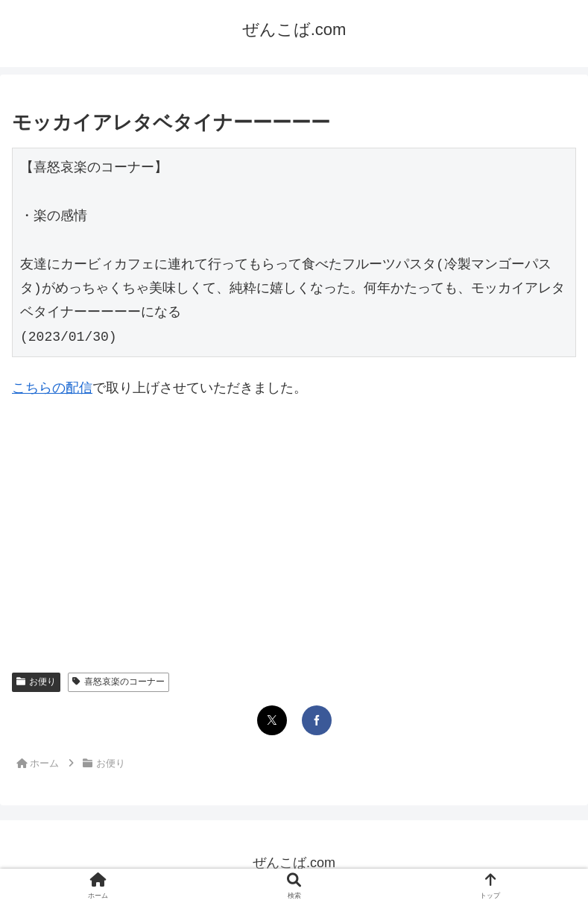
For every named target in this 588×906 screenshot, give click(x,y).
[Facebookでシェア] (317, 720)
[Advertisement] (294, 523)
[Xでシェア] (272, 720)
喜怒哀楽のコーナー (118, 682)
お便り (36, 682)
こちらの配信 (52, 388)
